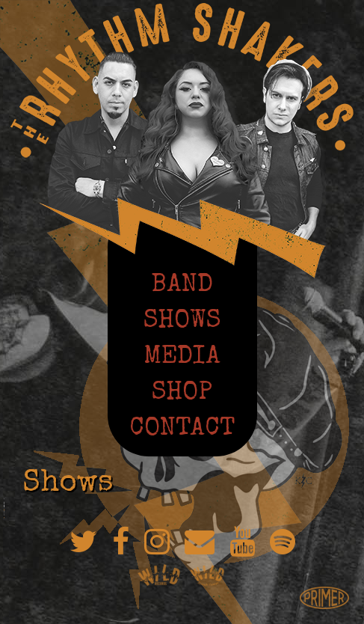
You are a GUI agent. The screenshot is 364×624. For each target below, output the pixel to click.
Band (182, 284)
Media (182, 355)
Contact (182, 427)
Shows (182, 319)
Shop (182, 391)
